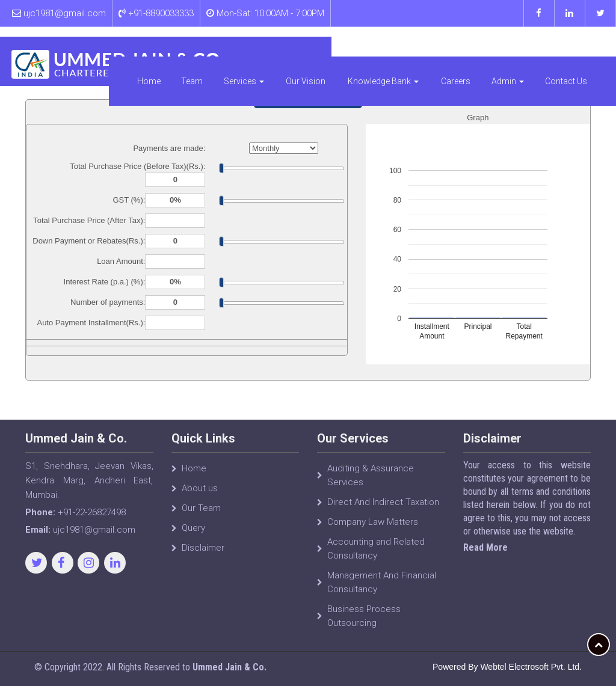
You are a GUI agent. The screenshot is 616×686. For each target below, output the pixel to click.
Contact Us (572, 51)
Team (252, 51)
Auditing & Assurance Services (371, 480)
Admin (520, 51)
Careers (471, 51)
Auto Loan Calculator (308, 99)
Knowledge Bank (413, 51)
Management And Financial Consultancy (382, 587)
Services (301, 51)
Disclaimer (203, 553)
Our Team (201, 513)
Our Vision (354, 51)
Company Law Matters (373, 527)
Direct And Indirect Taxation (383, 507)
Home (211, 51)
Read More (490, 547)
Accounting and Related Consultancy (376, 553)
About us (200, 493)
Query (193, 533)
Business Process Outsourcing (364, 621)
